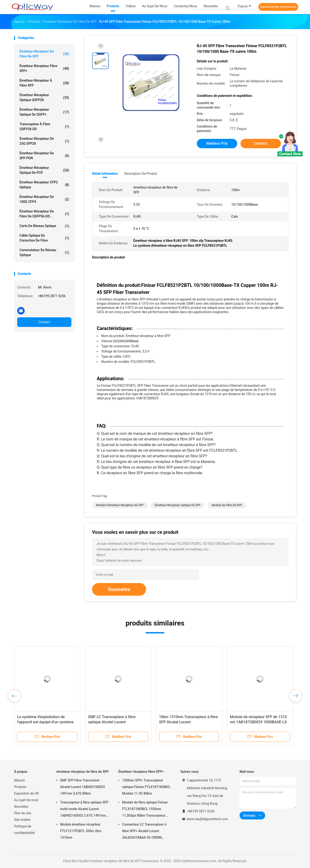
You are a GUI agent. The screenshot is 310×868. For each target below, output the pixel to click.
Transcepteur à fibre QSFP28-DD (44, 127)
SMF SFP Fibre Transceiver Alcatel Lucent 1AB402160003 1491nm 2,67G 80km (82, 787)
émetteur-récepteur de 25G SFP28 (44, 141)
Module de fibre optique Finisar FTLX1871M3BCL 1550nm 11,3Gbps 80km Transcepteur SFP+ (145, 810)
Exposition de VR (26, 793)
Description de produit (141, 174)
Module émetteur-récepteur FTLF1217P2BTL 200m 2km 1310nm (81, 831)
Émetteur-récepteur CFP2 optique (44, 185)
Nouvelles (21, 807)
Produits (20, 787)
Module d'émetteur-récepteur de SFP (120, 505)
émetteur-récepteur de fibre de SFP (44, 54)
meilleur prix (217, 143)
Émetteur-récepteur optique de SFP (178, 505)
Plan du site (23, 813)
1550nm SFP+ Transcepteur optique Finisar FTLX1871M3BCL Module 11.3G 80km (146, 787)
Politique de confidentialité (24, 830)
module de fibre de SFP (227, 505)
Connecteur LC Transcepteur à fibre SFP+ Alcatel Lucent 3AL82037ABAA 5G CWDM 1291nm (144, 832)
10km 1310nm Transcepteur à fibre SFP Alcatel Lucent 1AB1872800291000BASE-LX (188, 722)
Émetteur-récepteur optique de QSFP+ (44, 112)
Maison (19, 780)
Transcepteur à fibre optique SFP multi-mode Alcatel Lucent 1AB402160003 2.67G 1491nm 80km (84, 810)
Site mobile (22, 820)
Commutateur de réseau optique (44, 252)
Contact (44, 322)
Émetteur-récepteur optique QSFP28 (44, 97)
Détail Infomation (105, 174)
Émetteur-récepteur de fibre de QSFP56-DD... (44, 214)
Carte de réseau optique (44, 226)
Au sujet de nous (26, 800)
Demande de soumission (278, 7)
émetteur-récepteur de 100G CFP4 (44, 199)
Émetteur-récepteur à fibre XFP (44, 83)
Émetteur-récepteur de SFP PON (44, 156)
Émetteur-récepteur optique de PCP (44, 170)
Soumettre (119, 589)
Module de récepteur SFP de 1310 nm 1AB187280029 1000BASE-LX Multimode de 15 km (258, 722)
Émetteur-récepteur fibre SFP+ (44, 68)
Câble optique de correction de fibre (44, 238)
